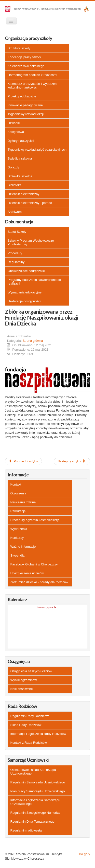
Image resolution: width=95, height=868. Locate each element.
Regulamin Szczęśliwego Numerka (35, 813)
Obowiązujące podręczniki (26, 271)
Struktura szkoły (19, 48)
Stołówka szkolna (20, 176)
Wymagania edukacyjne (25, 292)
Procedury (15, 253)
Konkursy (17, 538)
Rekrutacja (18, 511)
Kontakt (16, 484)
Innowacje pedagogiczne (25, 105)
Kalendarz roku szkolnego (26, 66)
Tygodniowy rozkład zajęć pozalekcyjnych (37, 150)
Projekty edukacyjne (22, 96)
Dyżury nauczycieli (21, 141)
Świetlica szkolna (20, 158)
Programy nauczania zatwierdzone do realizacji (34, 282)
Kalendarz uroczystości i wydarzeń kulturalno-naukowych (32, 86)
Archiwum (15, 212)
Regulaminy (16, 262)
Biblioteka (14, 185)
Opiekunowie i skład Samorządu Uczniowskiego (33, 772)
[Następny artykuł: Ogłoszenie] (72, 461)
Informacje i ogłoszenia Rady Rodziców (38, 734)
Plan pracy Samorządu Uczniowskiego (38, 791)
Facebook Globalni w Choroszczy (34, 564)
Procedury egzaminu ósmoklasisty (34, 520)
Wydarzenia (19, 529)
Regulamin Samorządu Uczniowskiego (38, 782)
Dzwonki (14, 123)
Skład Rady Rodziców (26, 725)
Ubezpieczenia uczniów (27, 573)
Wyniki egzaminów (24, 680)
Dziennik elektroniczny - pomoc (30, 203)
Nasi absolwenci (22, 689)
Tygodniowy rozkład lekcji (26, 114)
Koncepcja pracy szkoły (24, 57)
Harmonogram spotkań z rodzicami (32, 75)
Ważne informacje (23, 547)
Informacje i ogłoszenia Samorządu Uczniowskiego (35, 802)
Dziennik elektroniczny (23, 194)
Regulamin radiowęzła (26, 830)
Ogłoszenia (18, 493)
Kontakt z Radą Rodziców (29, 743)
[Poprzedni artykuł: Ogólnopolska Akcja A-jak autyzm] (23, 461)
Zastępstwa (16, 132)
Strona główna (33, 341)
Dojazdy (13, 167)
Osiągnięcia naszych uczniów (31, 671)
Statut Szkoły (17, 232)
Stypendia (17, 555)
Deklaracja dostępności (24, 301)
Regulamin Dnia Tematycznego (32, 822)
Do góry (84, 854)
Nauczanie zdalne (23, 502)
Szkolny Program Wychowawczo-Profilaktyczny (31, 242)
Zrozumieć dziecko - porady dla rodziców (39, 582)
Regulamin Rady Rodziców (29, 716)
